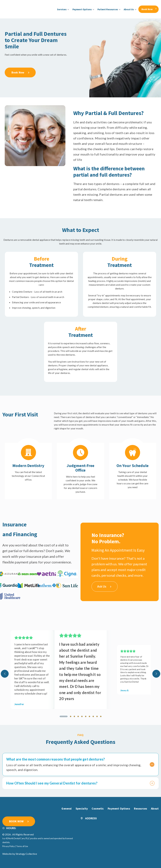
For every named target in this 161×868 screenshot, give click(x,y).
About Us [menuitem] (129, 9)
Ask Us (104, 586)
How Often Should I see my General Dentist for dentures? (76, 783)
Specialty (82, 808)
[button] (64, 716)
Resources (140, 808)
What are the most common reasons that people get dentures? (76, 759)
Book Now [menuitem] (147, 9)
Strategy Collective (26, 853)
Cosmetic (98, 808)
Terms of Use (22, 846)
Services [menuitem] (62, 9)
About (155, 808)
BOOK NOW (16, 821)
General (67, 808)
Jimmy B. (125, 690)
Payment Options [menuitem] (82, 9)
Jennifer (19, 704)
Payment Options (119, 808)
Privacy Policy (9, 846)
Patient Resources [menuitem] (108, 9)
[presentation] (5, 673)
